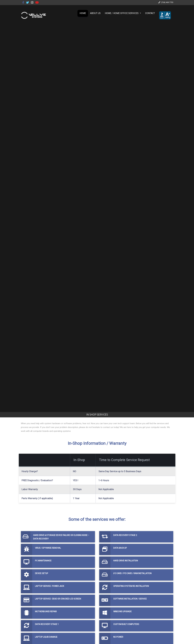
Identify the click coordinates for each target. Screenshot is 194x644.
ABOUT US (95, 13)
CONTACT (150, 13)
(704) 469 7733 (165, 2)
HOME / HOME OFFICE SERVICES (122, 13)
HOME (83, 13)
